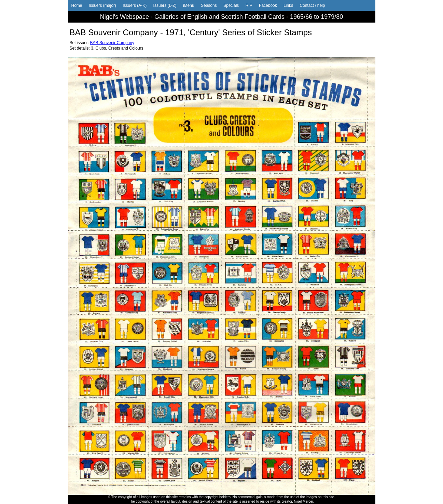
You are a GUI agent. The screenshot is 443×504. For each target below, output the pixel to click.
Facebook (268, 5)
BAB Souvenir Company (112, 43)
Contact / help (312, 5)
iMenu (189, 5)
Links (288, 5)
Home (77, 5)
